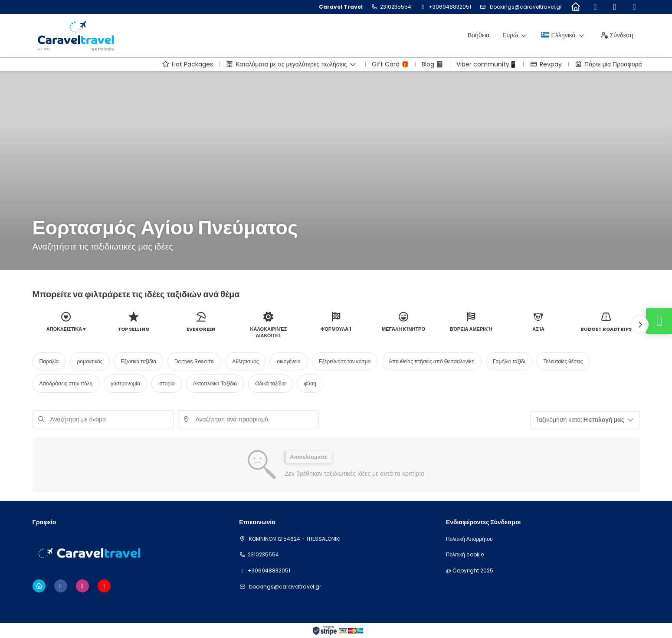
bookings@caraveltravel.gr (525, 7)
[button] (640, 325)
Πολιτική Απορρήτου (469, 539)
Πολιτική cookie (465, 555)
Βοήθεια (479, 35)
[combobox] (248, 419)
